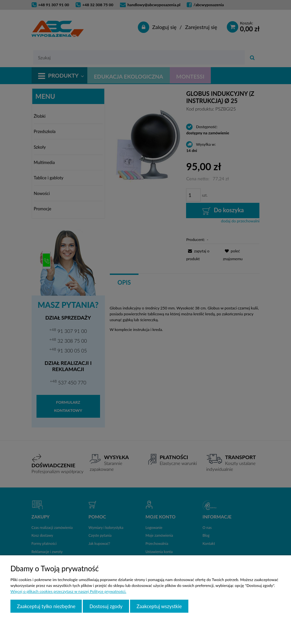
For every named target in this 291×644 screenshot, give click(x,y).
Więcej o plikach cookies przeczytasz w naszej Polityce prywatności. (68, 591)
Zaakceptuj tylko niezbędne (46, 606)
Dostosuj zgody (106, 606)
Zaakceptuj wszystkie (159, 606)
